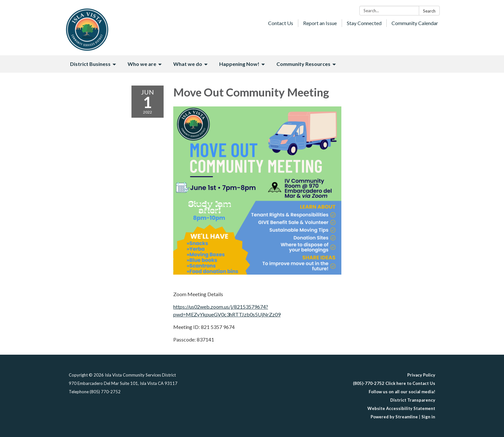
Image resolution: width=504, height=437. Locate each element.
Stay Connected (364, 23)
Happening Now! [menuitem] (239, 64)
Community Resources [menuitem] (303, 64)
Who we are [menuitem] (142, 64)
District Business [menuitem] (90, 64)
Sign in (428, 417)
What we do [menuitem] (188, 64)
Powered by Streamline (394, 417)
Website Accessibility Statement (401, 408)
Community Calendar (415, 23)
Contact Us (281, 23)
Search (429, 11)
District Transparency (413, 400)
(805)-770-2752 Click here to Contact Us (394, 383)
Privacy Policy (421, 375)
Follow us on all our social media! (402, 392)
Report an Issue (320, 23)
